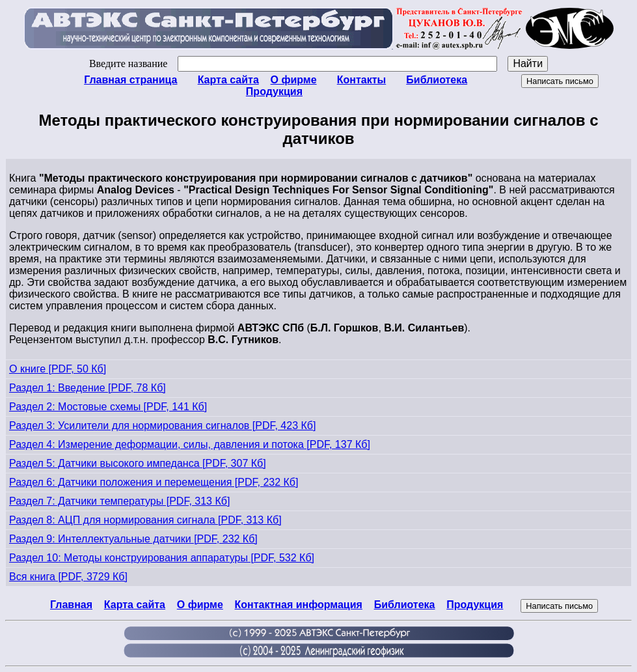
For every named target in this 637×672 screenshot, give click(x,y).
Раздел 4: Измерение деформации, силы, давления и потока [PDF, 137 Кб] (190, 444)
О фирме (294, 80)
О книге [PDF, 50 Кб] (58, 369)
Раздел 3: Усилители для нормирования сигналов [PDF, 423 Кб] (162, 426)
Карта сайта (228, 80)
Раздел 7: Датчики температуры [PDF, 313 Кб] (119, 501)
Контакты (361, 80)
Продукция (274, 91)
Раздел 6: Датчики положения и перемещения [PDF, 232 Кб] (154, 482)
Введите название (293, 63)
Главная (71, 605)
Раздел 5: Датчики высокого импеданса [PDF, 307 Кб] (138, 463)
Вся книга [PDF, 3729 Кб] (68, 577)
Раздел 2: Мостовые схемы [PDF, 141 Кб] (108, 407)
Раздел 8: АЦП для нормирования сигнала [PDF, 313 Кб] (145, 520)
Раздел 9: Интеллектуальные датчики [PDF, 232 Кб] (133, 539)
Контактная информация (299, 605)
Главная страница (130, 80)
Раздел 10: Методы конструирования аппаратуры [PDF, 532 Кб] (162, 558)
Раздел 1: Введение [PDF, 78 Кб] (88, 388)
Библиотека (437, 80)
